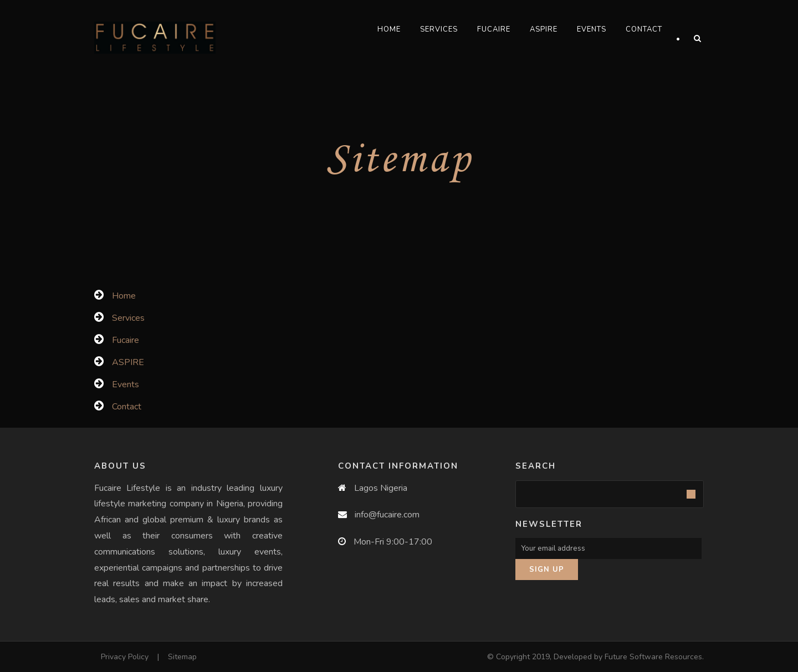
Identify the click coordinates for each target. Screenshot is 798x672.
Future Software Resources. (654, 657)
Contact (644, 29)
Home (389, 29)
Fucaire (494, 29)
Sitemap (182, 657)
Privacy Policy (125, 657)
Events (592, 29)
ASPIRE (544, 29)
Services (439, 29)
